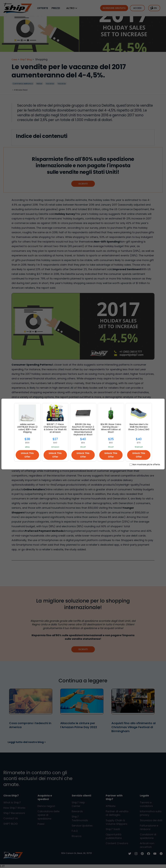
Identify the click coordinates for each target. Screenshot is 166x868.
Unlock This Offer (27, 455)
